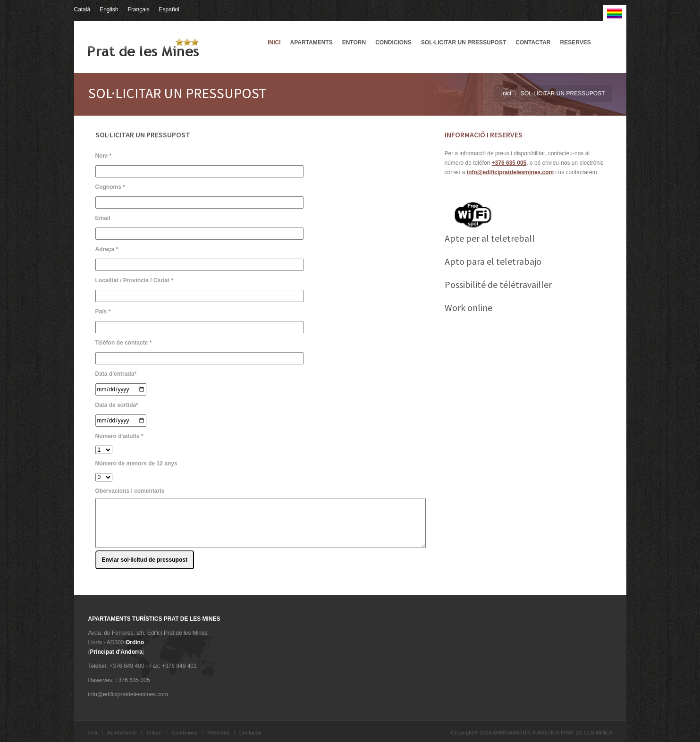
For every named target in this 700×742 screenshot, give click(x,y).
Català (82, 9)
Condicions (393, 42)
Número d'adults (119, 436)
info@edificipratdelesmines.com (510, 172)
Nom (104, 156)
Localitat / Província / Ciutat (134, 280)
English (109, 9)
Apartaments (311, 42)
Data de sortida (117, 405)
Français (139, 9)
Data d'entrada (116, 374)
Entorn (354, 42)
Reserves (576, 42)
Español (169, 9)
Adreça (107, 249)
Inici (274, 42)
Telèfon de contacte (124, 343)
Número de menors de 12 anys (136, 464)
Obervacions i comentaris (130, 491)
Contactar (533, 42)
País (103, 312)
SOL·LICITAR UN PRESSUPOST (464, 42)
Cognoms (110, 187)
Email (103, 218)
